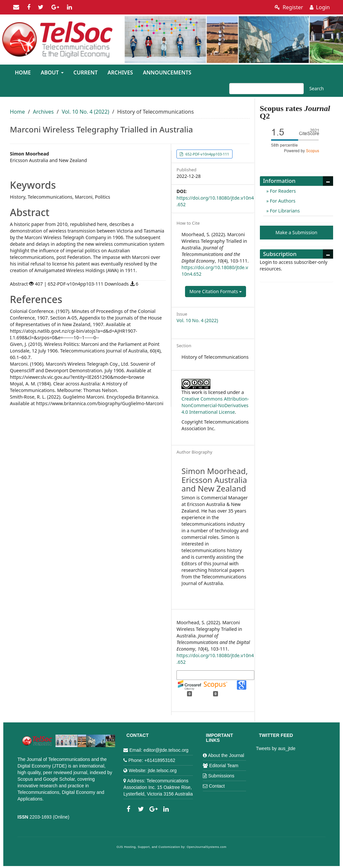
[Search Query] (266, 89)
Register (289, 7)
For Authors (282, 201)
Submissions (221, 776)
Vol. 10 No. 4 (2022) (85, 112)
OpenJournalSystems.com (207, 847)
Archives (120, 72)
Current (86, 72)
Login (320, 7)
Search (317, 88)
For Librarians (284, 211)
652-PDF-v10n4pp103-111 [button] (207, 154)
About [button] (52, 72)
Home (23, 72)
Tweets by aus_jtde (276, 748)
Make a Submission (296, 232)
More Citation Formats (216, 291)
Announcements (167, 72)
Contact (217, 786)
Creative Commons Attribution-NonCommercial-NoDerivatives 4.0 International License (215, 405)
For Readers (282, 191)
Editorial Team (224, 766)
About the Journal (226, 755)
